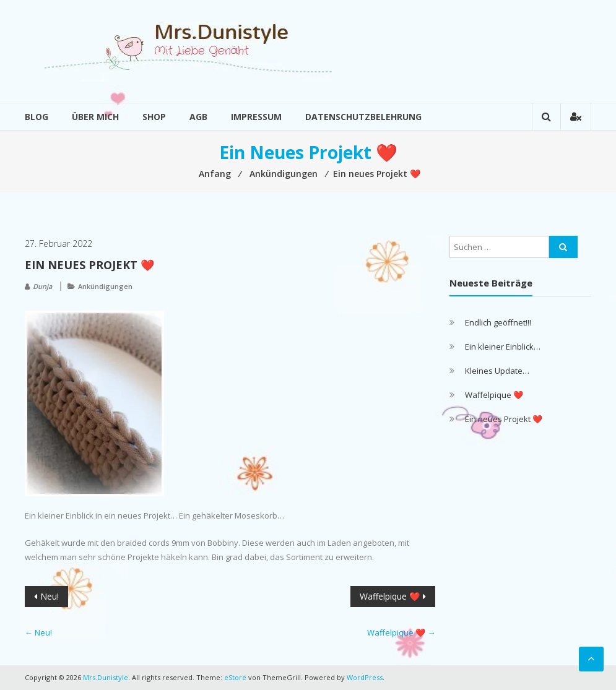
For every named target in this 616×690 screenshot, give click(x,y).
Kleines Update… (497, 371)
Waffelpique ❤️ (390, 596)
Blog (37, 117)
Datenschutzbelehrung (363, 117)
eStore (235, 677)
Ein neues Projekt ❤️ (504, 419)
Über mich (95, 117)
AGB (198, 117)
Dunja (42, 286)
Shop (154, 117)
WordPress (365, 677)
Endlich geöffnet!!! (498, 322)
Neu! (50, 596)
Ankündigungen (105, 286)
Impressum (256, 117)
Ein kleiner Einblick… (503, 347)
